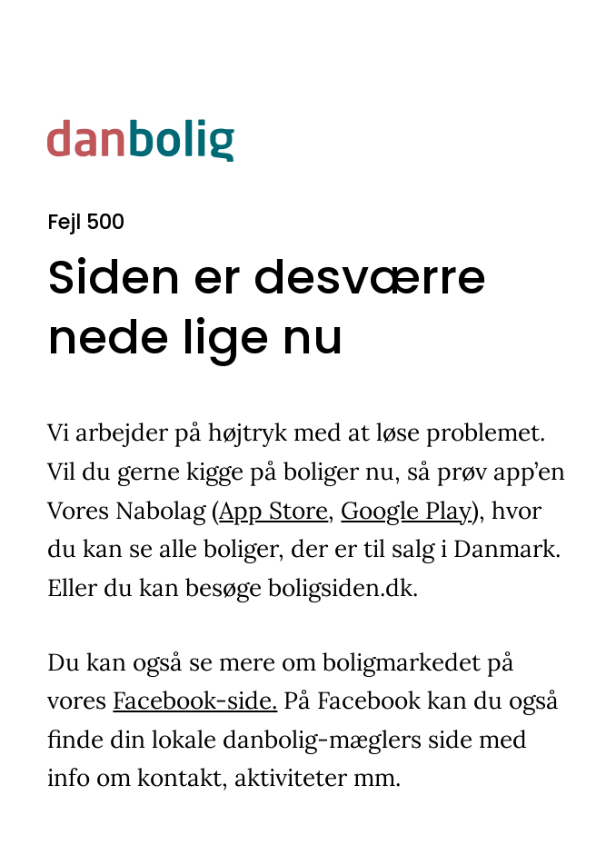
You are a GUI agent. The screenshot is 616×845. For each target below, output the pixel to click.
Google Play (406, 510)
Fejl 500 (86, 222)
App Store (273, 510)
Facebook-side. (195, 700)
